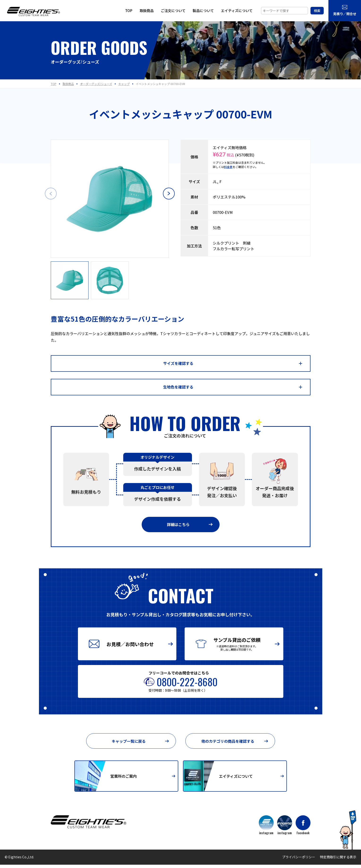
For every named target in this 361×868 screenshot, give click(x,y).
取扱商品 (147, 11)
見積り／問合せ (345, 10)
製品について (203, 11)
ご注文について (173, 11)
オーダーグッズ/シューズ (96, 84)
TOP (129, 11)
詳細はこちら (190, 527)
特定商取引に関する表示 (338, 860)
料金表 (228, 167)
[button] (169, 194)
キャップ (124, 84)
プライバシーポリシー (299, 860)
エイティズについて (237, 11)
